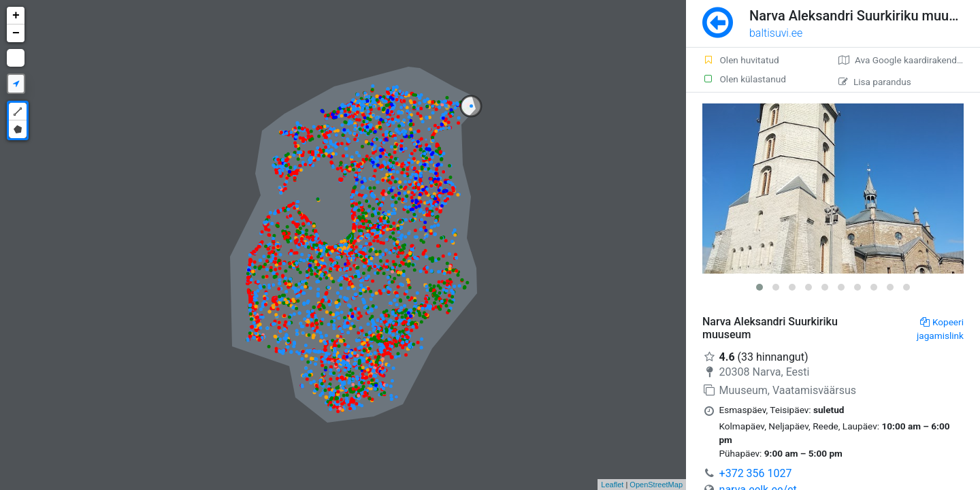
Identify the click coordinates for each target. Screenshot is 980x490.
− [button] (16, 33)
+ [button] (16, 16)
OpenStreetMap (656, 485)
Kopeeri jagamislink (940, 329)
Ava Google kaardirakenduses (908, 60)
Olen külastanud (744, 79)
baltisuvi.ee (776, 33)
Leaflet (612, 485)
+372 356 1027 (756, 473)
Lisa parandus (875, 82)
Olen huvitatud (741, 60)
